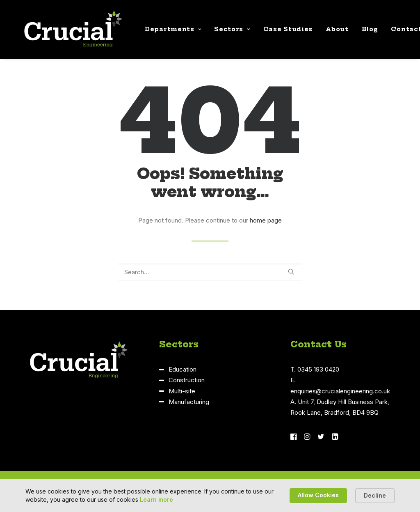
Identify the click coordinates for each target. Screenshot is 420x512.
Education (183, 369)
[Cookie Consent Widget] (210, 496)
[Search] (210, 272)
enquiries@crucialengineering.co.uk (340, 391)
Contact (397, 32)
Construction (187, 380)
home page (266, 220)
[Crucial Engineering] (64, 32)
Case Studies (279, 32)
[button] (291, 272)
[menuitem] (164, 32)
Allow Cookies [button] (318, 495)
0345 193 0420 (318, 369)
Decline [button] (375, 495)
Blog (361, 32)
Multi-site (182, 391)
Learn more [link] (156, 499)
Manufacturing (189, 402)
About (328, 32)
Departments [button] (164, 32)
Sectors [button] (223, 32)
